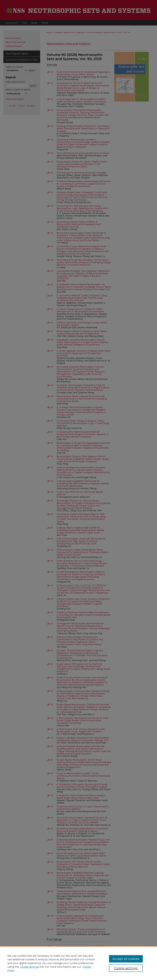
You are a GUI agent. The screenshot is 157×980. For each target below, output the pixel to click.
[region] (78, 963)
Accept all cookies (126, 959)
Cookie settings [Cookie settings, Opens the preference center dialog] (126, 968)
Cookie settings (30, 967)
